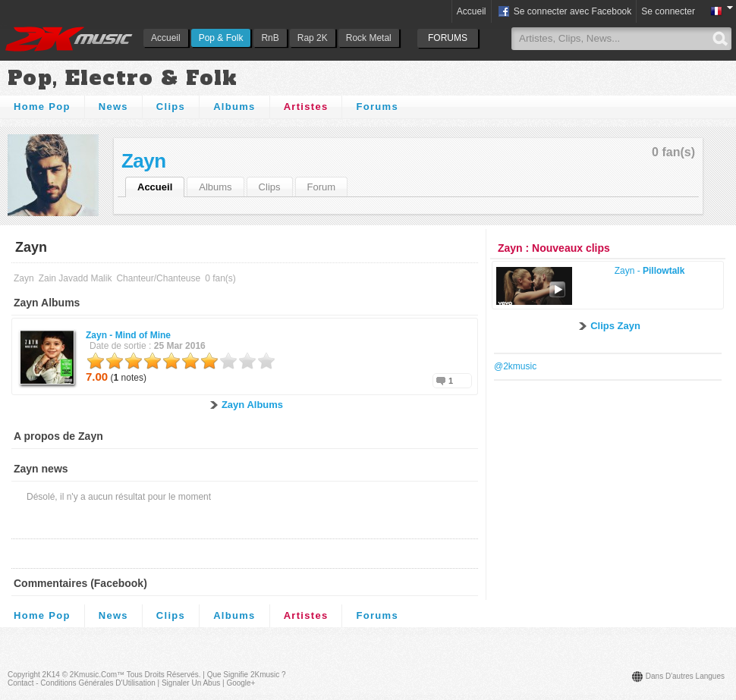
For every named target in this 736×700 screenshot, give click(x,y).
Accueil (166, 38)
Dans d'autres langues (685, 676)
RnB (270, 38)
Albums (234, 107)
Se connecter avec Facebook (564, 12)
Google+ (241, 683)
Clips (171, 107)
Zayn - (128, 335)
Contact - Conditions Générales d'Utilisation (82, 683)
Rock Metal (369, 38)
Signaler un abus (191, 683)
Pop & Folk (221, 38)
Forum (322, 187)
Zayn (144, 161)
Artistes (306, 107)
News (113, 107)
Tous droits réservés (163, 675)
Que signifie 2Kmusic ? (247, 675)
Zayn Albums (252, 405)
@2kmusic (515, 366)
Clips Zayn (615, 326)
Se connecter (668, 11)
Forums (377, 107)
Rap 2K (313, 38)
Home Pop (42, 107)
